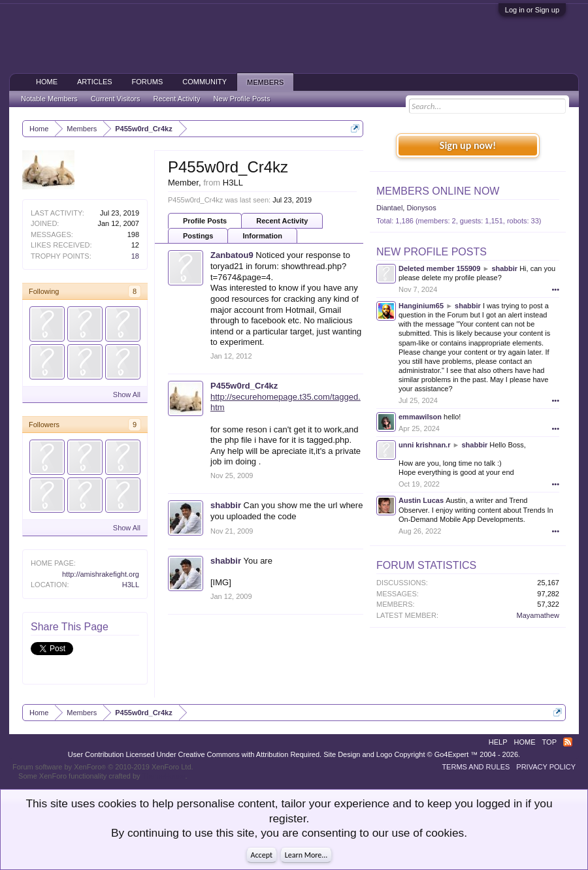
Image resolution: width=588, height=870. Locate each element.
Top (549, 742)
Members (265, 82)
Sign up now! (468, 145)
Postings (198, 236)
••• (555, 289)
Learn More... (306, 855)
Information (262, 236)
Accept (262, 855)
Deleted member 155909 (439, 268)
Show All (127, 395)
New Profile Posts (432, 252)
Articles (95, 82)
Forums (148, 82)
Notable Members (49, 99)
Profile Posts (205, 221)
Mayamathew (538, 615)
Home (47, 82)
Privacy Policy (546, 767)
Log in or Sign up (532, 10)
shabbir (226, 505)
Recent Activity (282, 221)
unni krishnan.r (424, 445)
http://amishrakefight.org (101, 574)
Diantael (389, 208)
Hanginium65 (421, 306)
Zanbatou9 (232, 255)
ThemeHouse (163, 776)
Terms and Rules (476, 767)
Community (204, 82)
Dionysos (421, 208)
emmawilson (420, 417)
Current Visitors (116, 99)
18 (135, 256)
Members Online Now (438, 191)
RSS (568, 742)
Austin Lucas (421, 500)
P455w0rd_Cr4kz (244, 386)
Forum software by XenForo (103, 767)
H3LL (131, 585)
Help (498, 742)
